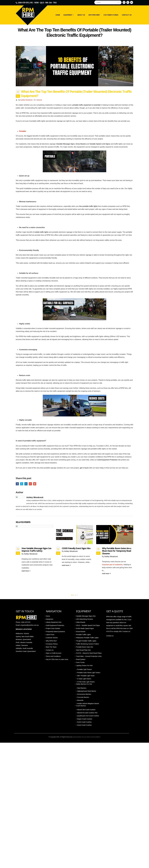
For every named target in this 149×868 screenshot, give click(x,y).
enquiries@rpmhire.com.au (30, 625)
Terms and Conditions (53, 656)
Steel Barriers (82, 688)
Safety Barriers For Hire (84, 684)
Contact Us (127, 15)
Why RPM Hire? (94, 15)
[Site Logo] (33, 14)
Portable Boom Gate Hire (85, 647)
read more (26, 574)
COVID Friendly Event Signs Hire (116, 548)
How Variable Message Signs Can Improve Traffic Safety (77, 550)
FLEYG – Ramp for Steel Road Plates (89, 653)
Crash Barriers (81, 706)
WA (47, 3)
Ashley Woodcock (26, 100)
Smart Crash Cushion (84, 725)
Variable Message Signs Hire (86, 616)
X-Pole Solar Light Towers (86, 682)
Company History (52, 644)
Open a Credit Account (54, 653)
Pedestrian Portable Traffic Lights (87, 638)
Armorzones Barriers (84, 694)
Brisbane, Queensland (23, 640)
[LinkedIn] (132, 2)
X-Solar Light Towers (84, 679)
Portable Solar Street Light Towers (89, 673)
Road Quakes (81, 659)
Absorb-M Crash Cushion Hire (87, 713)
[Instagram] (128, 2)
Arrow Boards (81, 632)
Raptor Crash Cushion (85, 719)
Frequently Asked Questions (55, 632)
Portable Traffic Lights (83, 635)
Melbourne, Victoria (22, 634)
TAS (55, 3)
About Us (81, 15)
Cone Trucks (80, 663)
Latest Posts (50, 635)
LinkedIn (26, 484)
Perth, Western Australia (24, 643)
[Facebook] (124, 2)
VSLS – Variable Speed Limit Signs (88, 625)
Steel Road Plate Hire (83, 650)
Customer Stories (111, 15)
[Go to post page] (34, 535)
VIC (31, 3)
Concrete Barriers (83, 697)
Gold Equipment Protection (107, 460)
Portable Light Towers (84, 670)
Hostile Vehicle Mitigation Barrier (88, 704)
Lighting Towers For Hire (84, 666)
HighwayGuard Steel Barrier (87, 691)
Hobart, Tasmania (22, 645)
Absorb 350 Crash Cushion (86, 710)
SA (50, 3)
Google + (30, 484)
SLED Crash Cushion (84, 722)
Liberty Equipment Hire (54, 622)
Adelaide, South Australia (24, 648)
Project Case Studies (53, 629)
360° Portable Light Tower (86, 676)
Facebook (17, 484)
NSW (37, 3)
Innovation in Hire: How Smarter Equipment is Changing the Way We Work (36, 551)
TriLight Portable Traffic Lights (86, 641)
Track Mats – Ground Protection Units (89, 656)
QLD (42, 3)
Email (35, 484)
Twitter (22, 484)
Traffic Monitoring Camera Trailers (88, 644)
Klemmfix (80, 700)
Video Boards (81, 622)
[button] (72, 595)
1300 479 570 (23, 3)
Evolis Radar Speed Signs (85, 629)
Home (58, 15)
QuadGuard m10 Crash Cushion (88, 716)
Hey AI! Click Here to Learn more (57, 659)
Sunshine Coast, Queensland (26, 651)
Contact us (110, 636)
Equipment (68, 15)
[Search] (119, 2)
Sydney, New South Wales (25, 637)
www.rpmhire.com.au (80, 737)
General (39, 100)
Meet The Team (51, 647)
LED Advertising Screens (85, 619)
